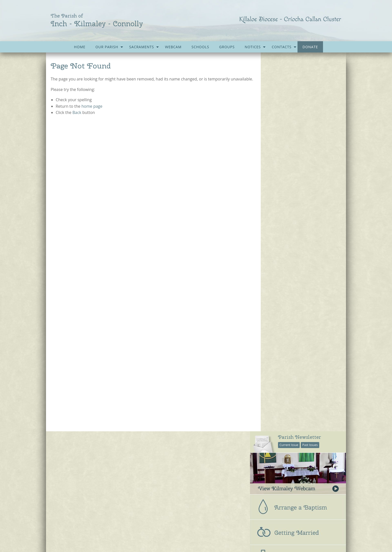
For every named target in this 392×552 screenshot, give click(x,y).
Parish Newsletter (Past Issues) (79, 460)
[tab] (298, 222)
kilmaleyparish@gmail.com (87, 541)
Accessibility (185, 522)
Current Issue (289, 66)
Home (80, 47)
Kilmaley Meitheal (173, 480)
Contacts (282, 47)
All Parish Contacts (271, 263)
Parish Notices (65, 470)
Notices (253, 47)
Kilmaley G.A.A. (170, 470)
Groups (227, 47)
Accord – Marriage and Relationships (188, 450)
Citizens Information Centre (181, 460)
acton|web (308, 535)
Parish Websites (266, 535)
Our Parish (107, 47)
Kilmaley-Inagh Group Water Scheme (189, 501)
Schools (200, 47)
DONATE (310, 47)
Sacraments (142, 47)
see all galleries (278, 421)
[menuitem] (80, 47)
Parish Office (267, 274)
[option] (298, 382)
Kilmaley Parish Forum (177, 490)
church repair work (298, 402)
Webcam (173, 47)
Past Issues (310, 66)
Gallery (143, 522)
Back (77, 119)
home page (92, 112)
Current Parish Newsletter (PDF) (80, 450)
